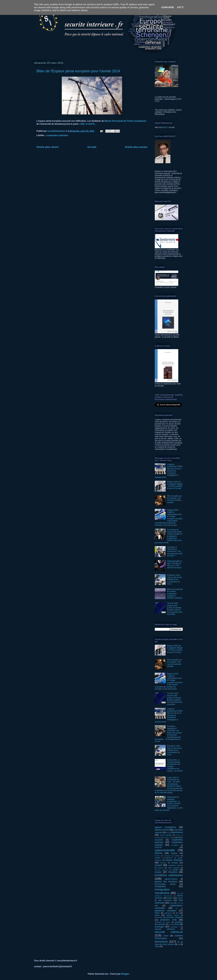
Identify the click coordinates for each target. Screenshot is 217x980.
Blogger (125, 974)
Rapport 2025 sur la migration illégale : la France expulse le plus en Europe (175, 485)
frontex (158, 872)
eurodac (163, 863)
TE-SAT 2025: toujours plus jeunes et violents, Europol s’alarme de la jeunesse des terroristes (175, 609)
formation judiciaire (161, 870)
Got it (180, 7)
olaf (156, 906)
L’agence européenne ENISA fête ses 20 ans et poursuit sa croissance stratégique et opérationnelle (169, 471)
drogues (174, 853)
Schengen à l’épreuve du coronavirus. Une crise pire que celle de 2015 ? (175, 552)
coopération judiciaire (57, 135)
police (157, 915)
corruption (175, 845)
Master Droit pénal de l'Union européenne (125, 121)
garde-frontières (171, 879)
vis (179, 944)
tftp (178, 942)
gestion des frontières (166, 882)
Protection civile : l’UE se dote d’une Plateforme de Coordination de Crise (174, 580)
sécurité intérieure (169, 932)
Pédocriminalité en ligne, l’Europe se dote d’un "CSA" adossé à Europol (175, 564)
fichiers (161, 868)
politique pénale (173, 915)
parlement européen (166, 911)
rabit (170, 924)
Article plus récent (47, 147)
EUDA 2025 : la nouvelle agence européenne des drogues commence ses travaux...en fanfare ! (169, 767)
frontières (173, 872)
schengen (159, 927)
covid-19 (158, 847)
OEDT (179, 903)
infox (179, 893)
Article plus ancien (136, 147)
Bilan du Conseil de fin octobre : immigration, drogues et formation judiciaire (175, 594)
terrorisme (161, 942)
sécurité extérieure (165, 929)
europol (158, 865)
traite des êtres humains (165, 944)
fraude (175, 870)
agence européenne (165, 827)
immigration (160, 886)
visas (157, 946)
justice (170, 898)
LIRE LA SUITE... (88, 124)
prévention (159, 917)
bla (167, 833)
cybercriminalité (165, 850)
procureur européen (175, 917)
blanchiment (177, 832)
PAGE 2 (165, 127)
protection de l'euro (163, 922)
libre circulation (165, 900)
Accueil (92, 147)
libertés (180, 898)
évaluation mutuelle (175, 865)
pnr (177, 913)
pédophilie (168, 913)
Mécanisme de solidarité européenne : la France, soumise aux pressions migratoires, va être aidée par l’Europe (169, 804)
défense (159, 853)
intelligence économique (163, 896)
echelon (157, 856)
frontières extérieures (169, 875)
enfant (177, 856)
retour (177, 924)
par (177, 908)
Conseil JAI (167, 837)
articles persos (162, 830)
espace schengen (174, 860)
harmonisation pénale (165, 884)
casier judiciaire (166, 835)
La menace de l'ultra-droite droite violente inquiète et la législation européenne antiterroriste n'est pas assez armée (168, 536)
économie (167, 856)
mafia (171, 903)
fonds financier (174, 868)
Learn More (168, 7)
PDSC (157, 913)
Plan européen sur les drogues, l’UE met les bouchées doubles (175, 499)
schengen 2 (175, 927)
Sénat (166, 936)
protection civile (168, 920)
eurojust (175, 863)
